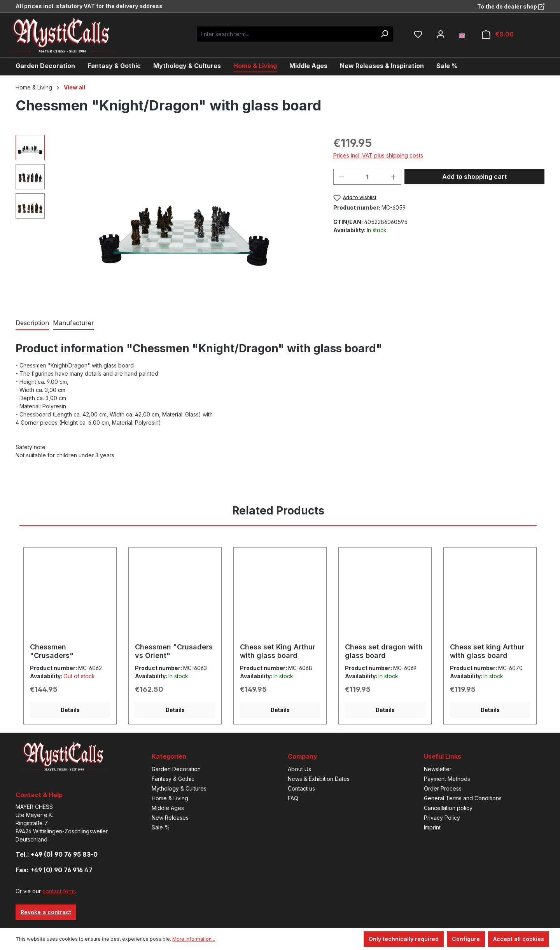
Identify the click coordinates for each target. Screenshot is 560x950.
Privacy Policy (442, 818)
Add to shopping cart (474, 177)
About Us (299, 769)
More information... (194, 939)
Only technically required (404, 939)
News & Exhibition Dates (319, 779)
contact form (59, 891)
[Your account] (441, 34)
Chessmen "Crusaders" (52, 651)
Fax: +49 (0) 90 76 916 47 (54, 870)
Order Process (443, 788)
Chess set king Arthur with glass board (487, 651)
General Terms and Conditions (463, 798)
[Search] (384, 34)
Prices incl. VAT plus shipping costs (378, 155)
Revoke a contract (46, 912)
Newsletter (438, 769)
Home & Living (170, 798)
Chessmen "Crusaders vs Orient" (174, 651)
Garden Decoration (176, 769)
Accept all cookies (519, 939)
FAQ (293, 798)
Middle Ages (168, 808)
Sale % (161, 827)
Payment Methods (447, 779)
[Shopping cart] (498, 34)
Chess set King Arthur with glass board (278, 651)
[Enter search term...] (286, 34)
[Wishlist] (418, 34)
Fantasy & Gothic (173, 779)
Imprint (432, 827)
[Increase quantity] (394, 177)
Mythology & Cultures (179, 788)
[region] (167, 219)
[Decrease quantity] (341, 177)
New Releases (170, 818)
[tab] (32, 323)
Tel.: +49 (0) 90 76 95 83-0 (57, 854)
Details (70, 710)
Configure (466, 939)
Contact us (301, 788)
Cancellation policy (448, 808)
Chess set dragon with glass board (384, 651)
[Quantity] (367, 177)
